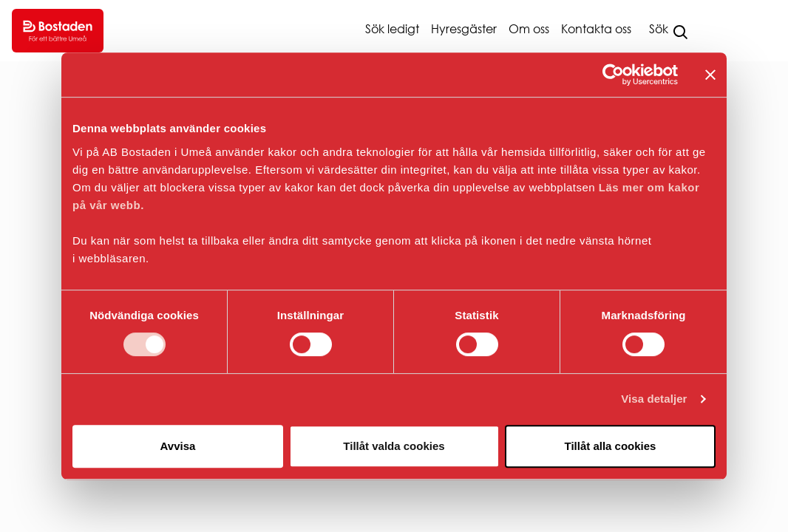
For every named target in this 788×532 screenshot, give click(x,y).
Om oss (529, 29)
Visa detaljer (654, 399)
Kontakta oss (596, 29)
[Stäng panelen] (710, 75)
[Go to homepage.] (58, 31)
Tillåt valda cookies (394, 446)
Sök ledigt (392, 29)
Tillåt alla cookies (611, 446)
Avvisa (178, 446)
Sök (659, 29)
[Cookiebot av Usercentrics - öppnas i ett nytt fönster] (613, 75)
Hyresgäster (464, 29)
